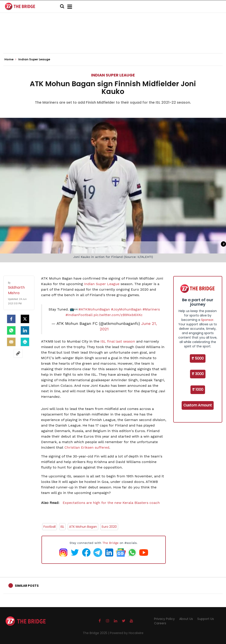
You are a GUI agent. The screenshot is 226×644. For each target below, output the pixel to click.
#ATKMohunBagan (94, 309)
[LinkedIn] (25, 330)
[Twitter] (25, 319)
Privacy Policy (164, 619)
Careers (160, 623)
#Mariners (151, 309)
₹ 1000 (198, 390)
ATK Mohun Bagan (83, 527)
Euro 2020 (109, 527)
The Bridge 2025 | (96, 633)
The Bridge (110, 543)
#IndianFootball (79, 315)
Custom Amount (198, 405)
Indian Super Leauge (113, 75)
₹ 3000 (198, 374)
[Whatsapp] (11, 330)
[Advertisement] (113, 40)
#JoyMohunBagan (126, 309)
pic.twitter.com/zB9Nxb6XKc (118, 315)
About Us (186, 619)
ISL (62, 527)
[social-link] (18, 353)
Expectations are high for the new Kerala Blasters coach (100, 503)
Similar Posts (27, 586)
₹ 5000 (198, 358)
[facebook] (11, 319)
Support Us (206, 619)
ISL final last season (118, 341)
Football (50, 527)
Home (10, 59)
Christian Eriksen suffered (87, 447)
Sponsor (207, 320)
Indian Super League (102, 284)
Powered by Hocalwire (127, 633)
